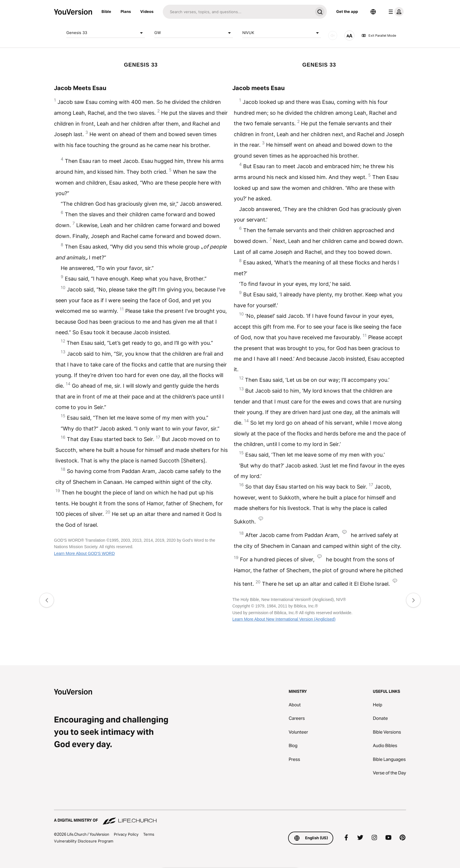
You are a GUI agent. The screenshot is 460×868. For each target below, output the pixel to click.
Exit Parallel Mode (379, 36)
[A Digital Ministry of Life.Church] (230, 818)
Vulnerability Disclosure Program (84, 841)
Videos (147, 11)
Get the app (347, 11)
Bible (106, 11)
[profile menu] (395, 12)
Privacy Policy (126, 834)
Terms (149, 834)
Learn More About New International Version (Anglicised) (284, 619)
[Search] (238, 12)
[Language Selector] (373, 12)
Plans (126, 11)
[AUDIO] (333, 36)
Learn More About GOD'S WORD (84, 553)
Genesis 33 (106, 33)
